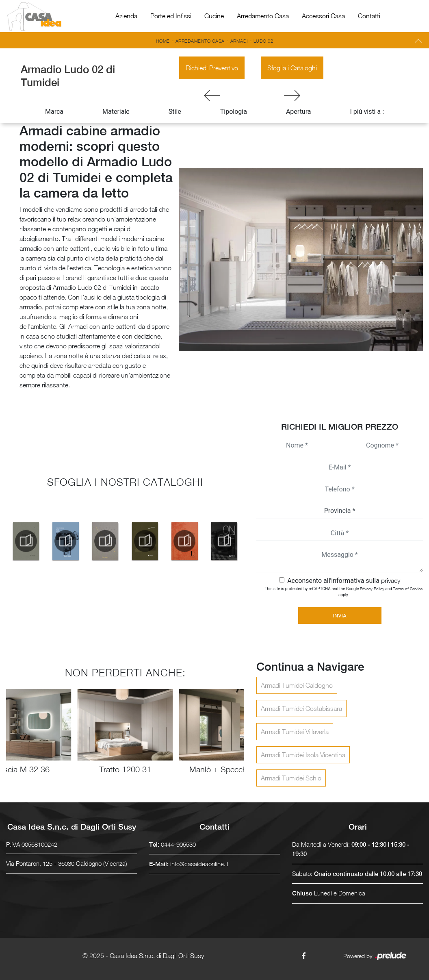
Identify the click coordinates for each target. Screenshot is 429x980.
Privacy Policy (372, 589)
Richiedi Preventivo (212, 68)
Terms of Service (408, 589)
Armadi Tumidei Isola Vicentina (303, 755)
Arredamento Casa (263, 16)
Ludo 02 (263, 41)
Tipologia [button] (234, 112)
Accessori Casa (323, 16)
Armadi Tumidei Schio (291, 778)
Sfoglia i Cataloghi (292, 68)
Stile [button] (175, 112)
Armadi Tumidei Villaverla (295, 732)
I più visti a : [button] (367, 112)
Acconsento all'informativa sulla (344, 581)
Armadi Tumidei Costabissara (301, 708)
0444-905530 (178, 844)
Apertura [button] (299, 112)
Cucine (214, 16)
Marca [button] (54, 112)
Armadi (239, 41)
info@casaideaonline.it (199, 864)
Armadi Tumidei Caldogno (297, 685)
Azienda (126, 16)
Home (163, 41)
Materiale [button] (116, 112)
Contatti (369, 16)
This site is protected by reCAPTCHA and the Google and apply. (344, 592)
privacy (391, 580)
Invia (339, 616)
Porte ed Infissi (171, 16)
